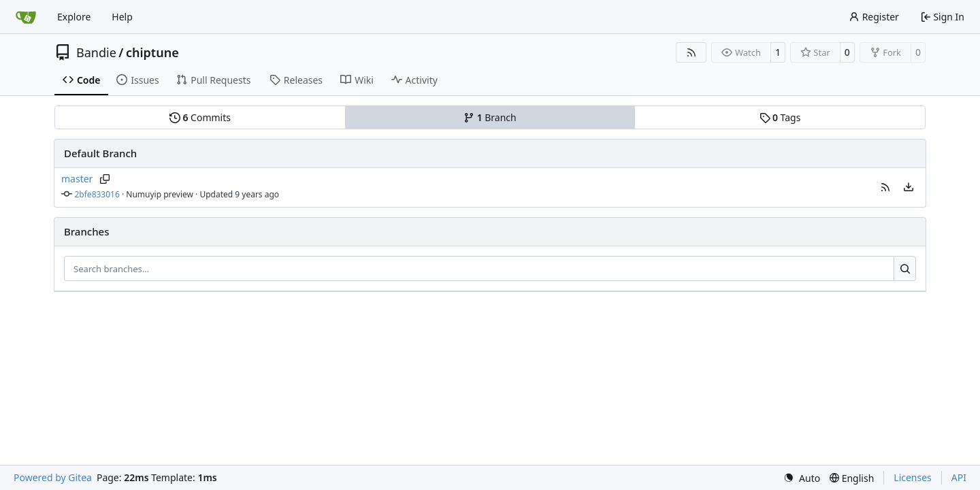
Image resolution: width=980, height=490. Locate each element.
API (959, 477)
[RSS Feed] (691, 52)
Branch (490, 117)
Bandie (96, 52)
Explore (74, 17)
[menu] (909, 187)
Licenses (913, 477)
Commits (200, 117)
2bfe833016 (97, 194)
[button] (885, 187)
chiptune (152, 52)
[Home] (26, 17)
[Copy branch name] (104, 179)
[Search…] (905, 269)
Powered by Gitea (53, 477)
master (77, 179)
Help (122, 17)
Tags (780, 117)
